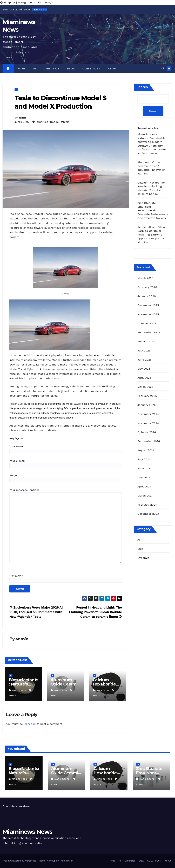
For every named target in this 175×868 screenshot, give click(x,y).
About (113, 69)
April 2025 (144, 378)
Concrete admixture (16, 806)
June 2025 (144, 360)
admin (22, 118)
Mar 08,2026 (105, 779)
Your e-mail (66, 463)
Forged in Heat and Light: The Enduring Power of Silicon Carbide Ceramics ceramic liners (95, 612)
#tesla (65, 122)
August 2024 (146, 450)
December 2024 (148, 414)
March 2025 (145, 387)
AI (35, 69)
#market (42, 122)
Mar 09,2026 (62, 779)
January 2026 (147, 296)
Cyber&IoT (52, 69)
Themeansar (66, 861)
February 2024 (147, 505)
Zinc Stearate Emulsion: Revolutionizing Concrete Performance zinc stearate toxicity (153, 210)
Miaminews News (27, 832)
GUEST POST (91, 69)
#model (54, 122)
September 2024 (149, 441)
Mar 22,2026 (20, 779)
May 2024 (144, 477)
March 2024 (145, 496)
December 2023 (148, 514)
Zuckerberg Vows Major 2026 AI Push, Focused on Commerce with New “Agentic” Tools (36, 612)
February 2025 (147, 396)
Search (142, 87)
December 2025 (148, 305)
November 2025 (148, 314)
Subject (66, 478)
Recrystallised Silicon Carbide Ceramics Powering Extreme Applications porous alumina (152, 235)
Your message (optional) (66, 527)
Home (22, 69)
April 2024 (144, 487)
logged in (30, 724)
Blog (71, 69)
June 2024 (144, 468)
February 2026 (147, 287)
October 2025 (147, 323)
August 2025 (146, 341)
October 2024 (147, 432)
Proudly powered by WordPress (20, 861)
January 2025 (147, 405)
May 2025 (144, 369)
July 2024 (144, 459)
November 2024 (148, 423)
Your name (66, 449)
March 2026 (145, 278)
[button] (163, 68)
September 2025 (149, 332)
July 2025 (144, 351)
